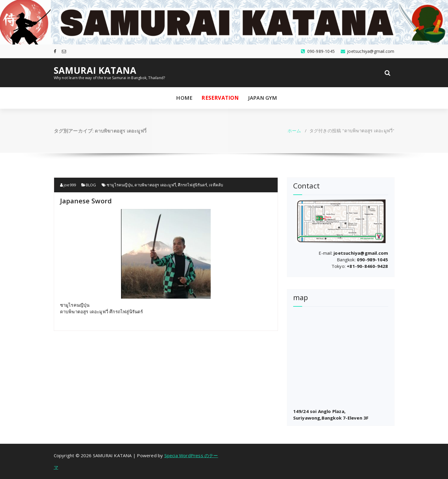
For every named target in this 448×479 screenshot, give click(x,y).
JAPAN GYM (263, 98)
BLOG (91, 185)
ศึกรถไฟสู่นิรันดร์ (192, 185)
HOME (184, 98)
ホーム (294, 131)
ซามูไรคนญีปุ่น (120, 185)
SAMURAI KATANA (95, 70)
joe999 (68, 185)
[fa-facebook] (55, 51)
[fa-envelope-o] (64, 51)
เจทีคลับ (216, 185)
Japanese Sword (86, 201)
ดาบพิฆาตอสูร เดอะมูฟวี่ (155, 185)
